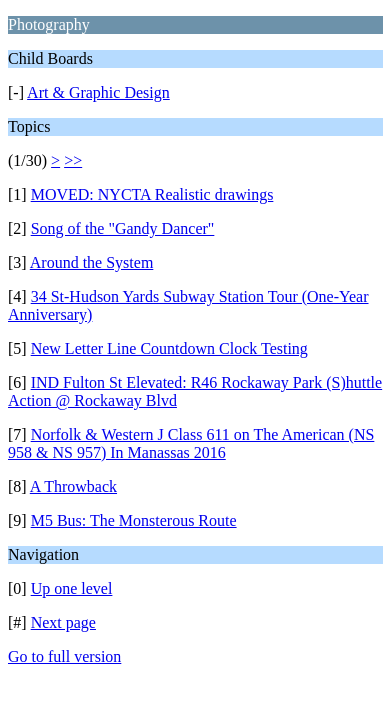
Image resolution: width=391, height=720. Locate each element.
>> (73, 160)
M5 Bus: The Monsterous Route (134, 520)
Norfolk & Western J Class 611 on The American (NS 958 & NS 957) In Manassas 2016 (191, 443)
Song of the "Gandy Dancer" (123, 228)
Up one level (72, 588)
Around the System (92, 262)
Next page (63, 622)
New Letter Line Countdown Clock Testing (169, 348)
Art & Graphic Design (98, 92)
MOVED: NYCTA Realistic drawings (152, 194)
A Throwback (73, 486)
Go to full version (64, 656)
